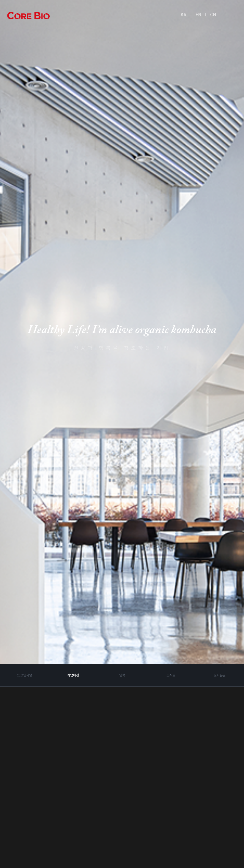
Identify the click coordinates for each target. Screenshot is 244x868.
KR (185, 15)
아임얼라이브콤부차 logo (30, 17)
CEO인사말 (25, 754)
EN (200, 15)
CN (215, 15)
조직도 (171, 754)
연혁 (122, 754)
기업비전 (73, 754)
